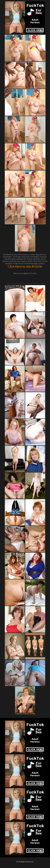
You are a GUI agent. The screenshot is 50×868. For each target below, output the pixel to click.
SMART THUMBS (30, 714)
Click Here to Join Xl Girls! (25, 266)
